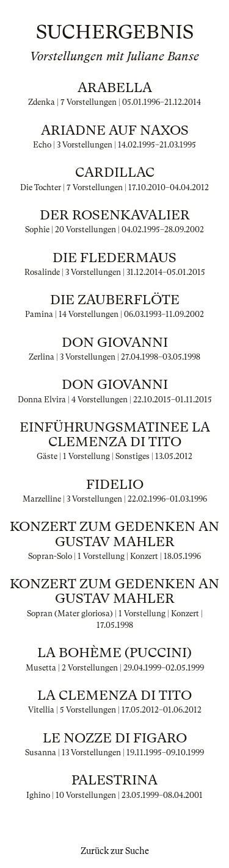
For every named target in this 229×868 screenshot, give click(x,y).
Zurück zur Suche (115, 851)
